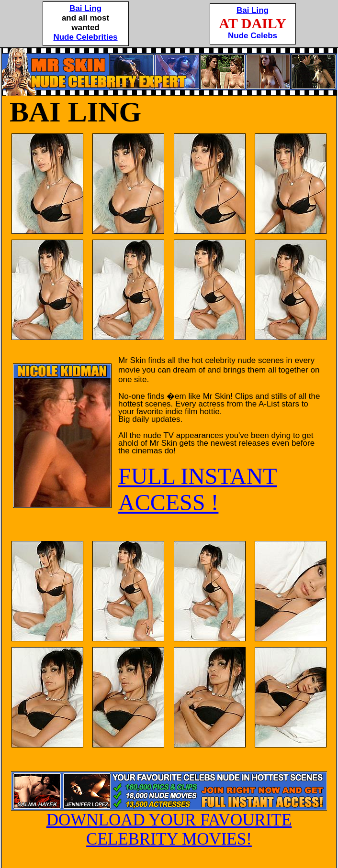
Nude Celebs (253, 36)
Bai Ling (85, 8)
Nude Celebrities (85, 37)
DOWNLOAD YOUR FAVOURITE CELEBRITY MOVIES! (169, 822)
